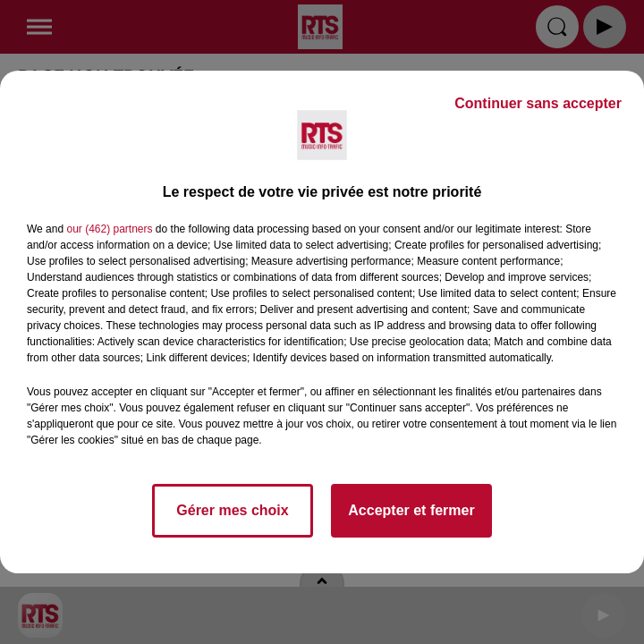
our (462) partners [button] (109, 229)
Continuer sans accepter (538, 103)
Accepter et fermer (411, 510)
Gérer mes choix (232, 510)
